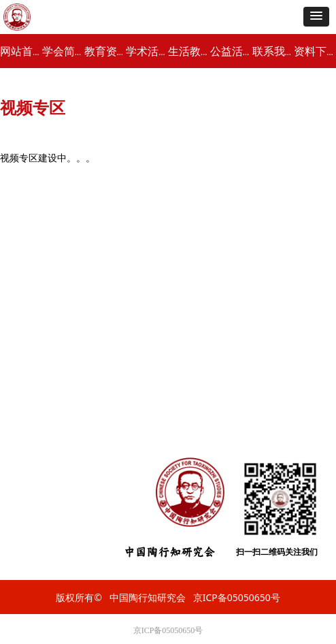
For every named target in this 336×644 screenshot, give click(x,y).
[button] (316, 17)
